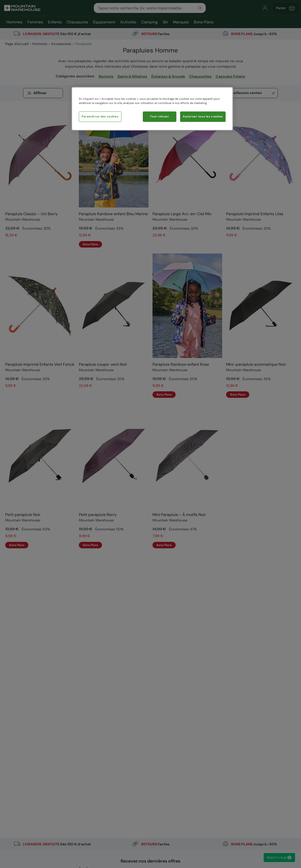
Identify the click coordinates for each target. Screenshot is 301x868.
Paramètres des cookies (100, 117)
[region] (152, 109)
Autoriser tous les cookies (203, 117)
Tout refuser (159, 117)
